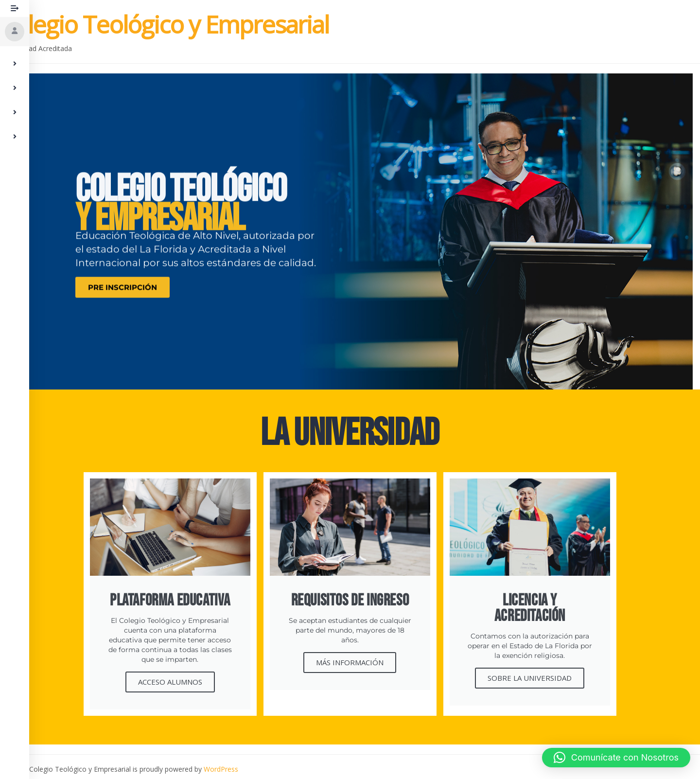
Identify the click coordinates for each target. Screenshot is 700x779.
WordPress (221, 769)
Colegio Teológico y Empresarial (164, 24)
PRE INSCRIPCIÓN (122, 295)
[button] (616, 758)
